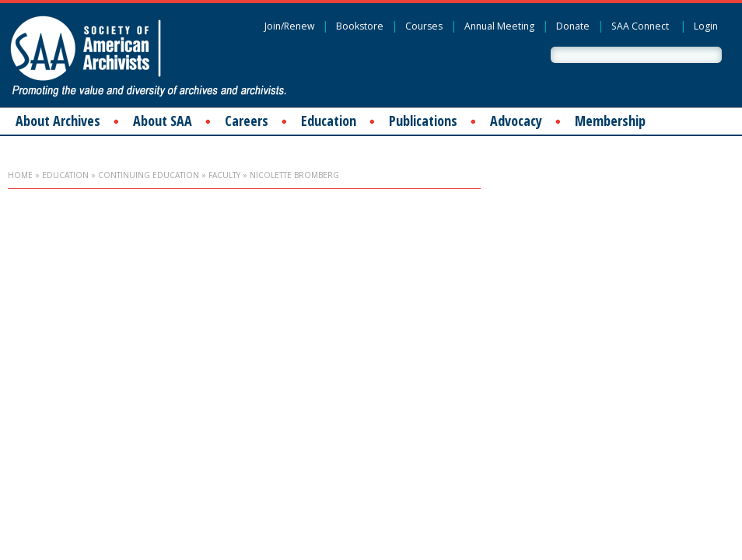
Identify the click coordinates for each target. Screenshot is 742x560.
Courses (424, 26)
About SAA (163, 121)
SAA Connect (640, 26)
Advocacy (516, 121)
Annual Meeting (499, 26)
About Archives (58, 121)
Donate (573, 26)
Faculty (224, 175)
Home (20, 175)
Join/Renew (289, 26)
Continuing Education (149, 175)
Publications (423, 121)
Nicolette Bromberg (294, 175)
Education (329, 121)
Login (706, 26)
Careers (247, 121)
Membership (610, 121)
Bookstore (360, 26)
